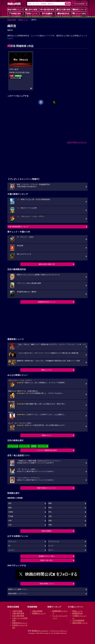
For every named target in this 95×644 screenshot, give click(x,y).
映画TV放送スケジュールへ (47, 488)
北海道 (11, 512)
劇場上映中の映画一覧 (47, 264)
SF (9, 546)
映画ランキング (79, 9)
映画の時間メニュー (15, 10)
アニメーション (54, 542)
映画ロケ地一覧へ (47, 560)
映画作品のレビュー (20, 623)
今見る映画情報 (78, 620)
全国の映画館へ (47, 531)
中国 (10, 521)
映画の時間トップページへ (18, 594)
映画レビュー (47, 435)
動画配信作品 (63, 13)
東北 (50, 512)
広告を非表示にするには (77, 142)
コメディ (11, 550)
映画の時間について (47, 584)
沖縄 (50, 525)
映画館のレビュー (39, 613)
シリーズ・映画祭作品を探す (47, 450)
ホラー (51, 550)
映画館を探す (15, 13)
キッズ (51, 546)
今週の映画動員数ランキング (18, 227)
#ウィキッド (24, 446)
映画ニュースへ (47, 370)
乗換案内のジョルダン (40, 631)
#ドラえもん (12, 446)
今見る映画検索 (79, 4)
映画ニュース (31, 13)
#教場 (33, 446)
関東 (50, 503)
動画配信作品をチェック (47, 302)
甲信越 (11, 516)
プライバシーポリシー (59, 631)
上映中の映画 (31, 9)
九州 (10, 525)
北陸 (50, 516)
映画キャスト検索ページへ (18, 589)
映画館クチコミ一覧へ (47, 556)
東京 (10, 503)
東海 (50, 508)
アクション (12, 542)
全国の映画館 (37, 611)
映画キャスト (24, 20)
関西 (10, 508)
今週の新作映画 (47, 9)
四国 (50, 521)
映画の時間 (12, 20)
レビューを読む (79, 13)
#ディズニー (42, 446)
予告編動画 (47, 13)
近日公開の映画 (63, 9)
